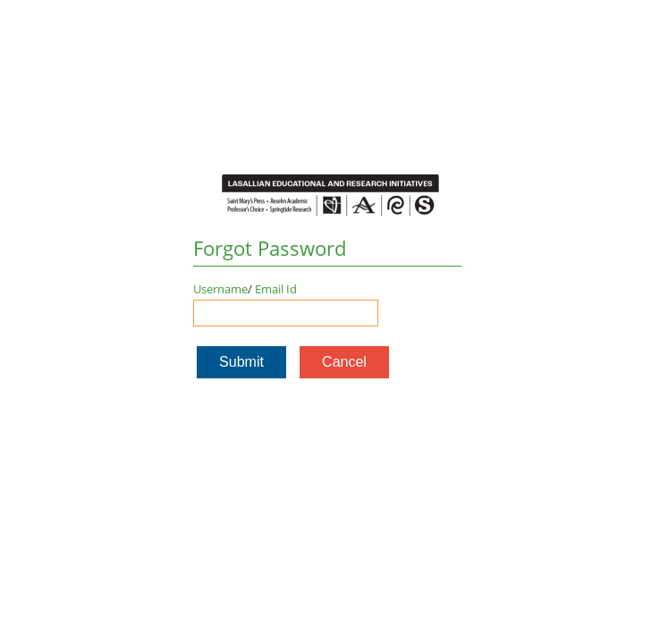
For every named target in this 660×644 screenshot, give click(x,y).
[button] (241, 362)
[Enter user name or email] (286, 313)
